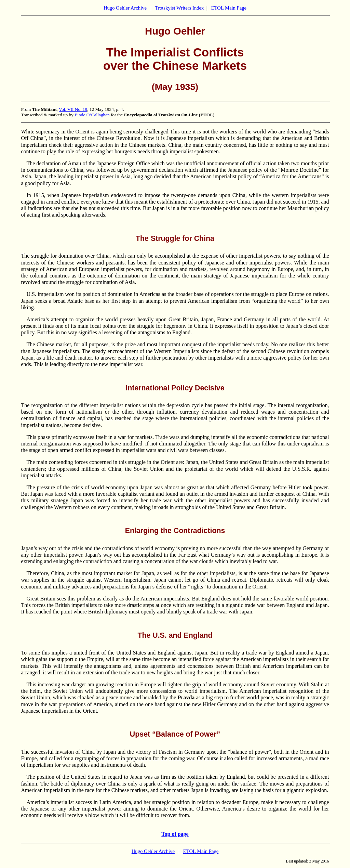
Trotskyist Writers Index (180, 8)
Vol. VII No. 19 (73, 109)
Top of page (175, 834)
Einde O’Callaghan (92, 115)
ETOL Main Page (229, 8)
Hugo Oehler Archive (125, 8)
